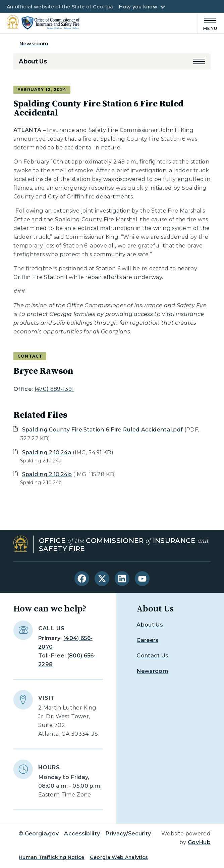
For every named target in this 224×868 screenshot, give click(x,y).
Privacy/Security (128, 834)
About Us (33, 61)
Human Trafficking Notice (52, 857)
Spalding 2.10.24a (47, 452)
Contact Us (152, 656)
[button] (199, 61)
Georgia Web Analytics (119, 857)
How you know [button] (138, 7)
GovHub (199, 842)
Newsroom (34, 43)
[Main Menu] (208, 23)
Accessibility (82, 834)
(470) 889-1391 (54, 389)
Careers (147, 640)
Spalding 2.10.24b (47, 474)
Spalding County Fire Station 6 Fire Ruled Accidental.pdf (103, 430)
